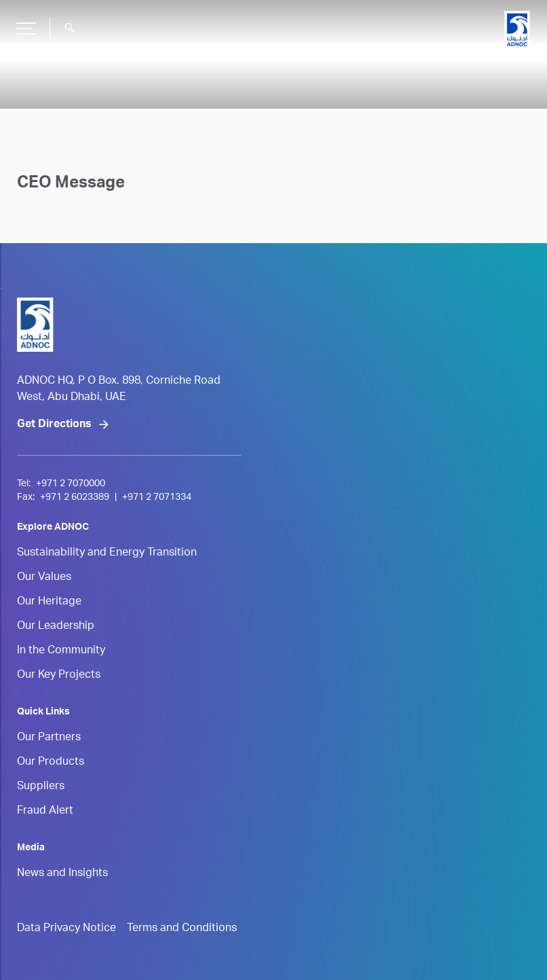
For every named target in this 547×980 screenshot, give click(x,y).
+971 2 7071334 (157, 498)
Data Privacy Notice (67, 929)
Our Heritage (49, 602)
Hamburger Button (24, 23)
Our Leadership (56, 627)
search (70, 28)
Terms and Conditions (182, 929)
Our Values (44, 578)
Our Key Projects (59, 676)
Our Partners (49, 738)
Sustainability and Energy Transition (107, 553)
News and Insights (62, 874)
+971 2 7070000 (71, 484)
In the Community (61, 651)
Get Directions (54, 425)
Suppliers (41, 787)
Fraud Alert (45, 812)
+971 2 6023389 (75, 498)
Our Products (51, 763)
